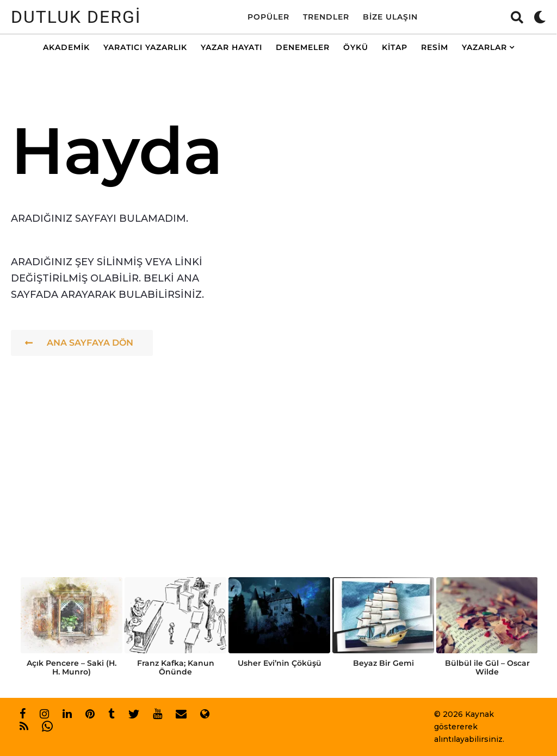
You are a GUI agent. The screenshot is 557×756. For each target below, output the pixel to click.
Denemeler (303, 47)
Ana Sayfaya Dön (79, 343)
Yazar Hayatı (231, 47)
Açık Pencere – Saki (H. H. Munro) (72, 667)
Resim (435, 47)
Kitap (395, 47)
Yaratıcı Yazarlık (145, 47)
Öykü (356, 47)
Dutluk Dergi (76, 17)
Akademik (66, 47)
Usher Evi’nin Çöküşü (280, 663)
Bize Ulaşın (390, 17)
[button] (517, 17)
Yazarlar (484, 47)
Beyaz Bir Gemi (383, 663)
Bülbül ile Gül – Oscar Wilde (487, 667)
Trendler (326, 17)
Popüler (268, 17)
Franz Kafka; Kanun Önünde (176, 667)
